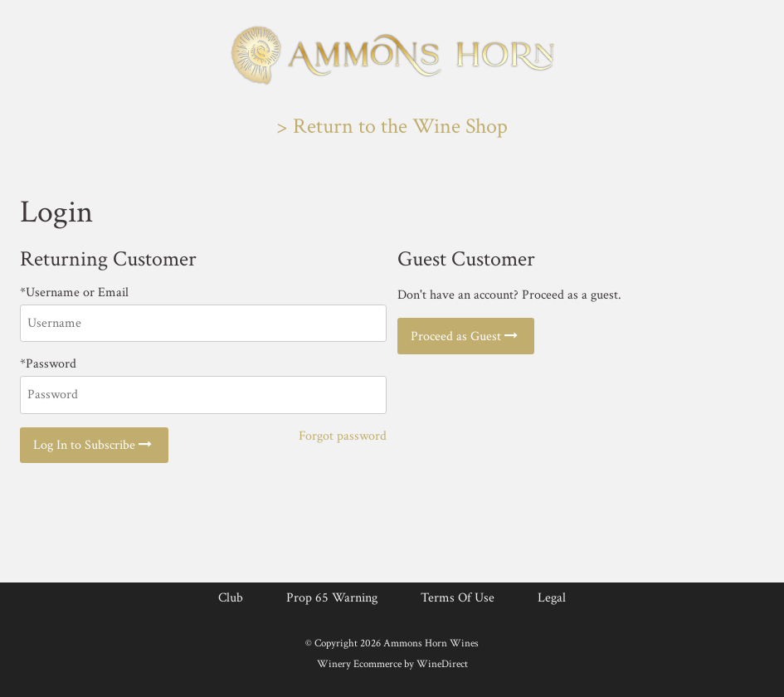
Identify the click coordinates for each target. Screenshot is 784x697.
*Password (48, 364)
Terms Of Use (458, 598)
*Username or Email (74, 292)
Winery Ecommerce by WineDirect (392, 664)
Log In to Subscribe (94, 445)
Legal (552, 598)
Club (231, 598)
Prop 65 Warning (332, 598)
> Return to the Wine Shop (392, 127)
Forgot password (343, 436)
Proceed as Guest (466, 336)
